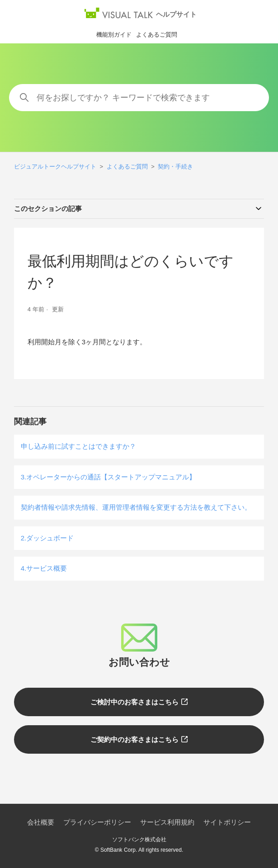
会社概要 (41, 822)
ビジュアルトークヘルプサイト (55, 167)
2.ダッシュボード (47, 538)
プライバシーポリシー (97, 822)
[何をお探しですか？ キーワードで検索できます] (139, 98)
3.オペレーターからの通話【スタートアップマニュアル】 (108, 477)
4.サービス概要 (44, 568)
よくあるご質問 (157, 35)
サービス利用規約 (167, 822)
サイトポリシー (227, 822)
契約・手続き (175, 167)
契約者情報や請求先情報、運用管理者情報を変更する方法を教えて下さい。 (136, 507)
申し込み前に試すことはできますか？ (78, 446)
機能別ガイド (114, 35)
